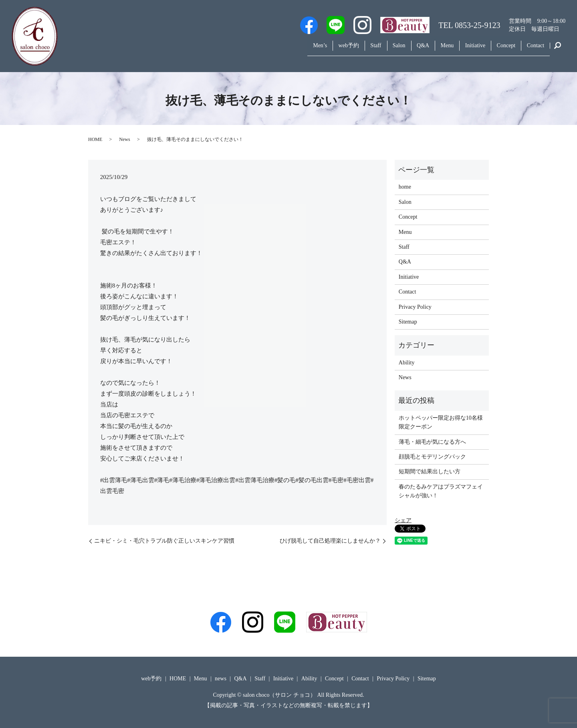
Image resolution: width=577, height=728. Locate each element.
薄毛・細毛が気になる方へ (432, 442)
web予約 (316, 49)
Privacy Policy (415, 307)
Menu (432, 49)
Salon (375, 49)
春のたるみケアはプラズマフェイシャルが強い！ (441, 491)
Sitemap (408, 322)
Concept (499, 49)
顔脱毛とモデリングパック (432, 457)
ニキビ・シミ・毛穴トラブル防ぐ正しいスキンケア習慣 (164, 541)
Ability (407, 363)
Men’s (283, 49)
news (221, 679)
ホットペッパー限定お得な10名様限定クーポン (441, 422)
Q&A (403, 49)
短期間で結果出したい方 (430, 472)
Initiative (464, 49)
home (405, 187)
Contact (533, 49)
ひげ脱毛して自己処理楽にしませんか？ (330, 541)
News (124, 139)
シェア (403, 520)
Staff (348, 49)
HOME (95, 139)
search (558, 50)
